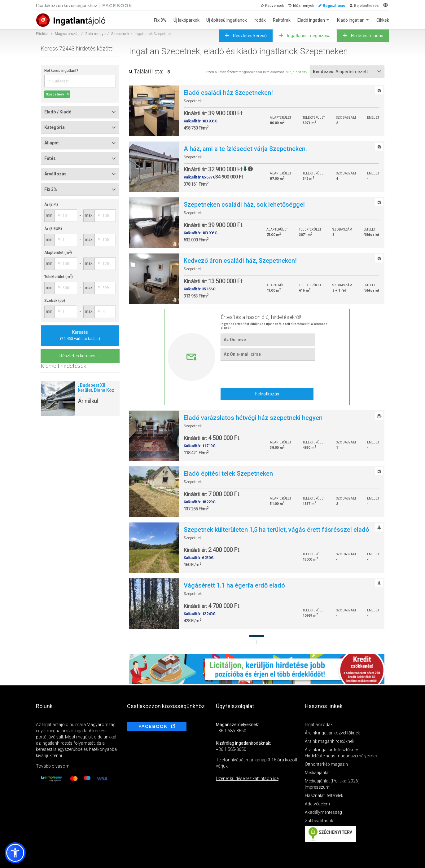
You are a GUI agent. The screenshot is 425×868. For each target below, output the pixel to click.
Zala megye (95, 34)
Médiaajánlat (317, 773)
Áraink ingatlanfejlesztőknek (332, 750)
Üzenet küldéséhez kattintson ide (247, 778)
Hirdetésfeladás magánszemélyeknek (341, 756)
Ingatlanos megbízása (308, 36)
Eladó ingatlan (311, 20)
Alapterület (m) (58, 253)
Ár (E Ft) (51, 205)
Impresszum (317, 787)
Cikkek (383, 20)
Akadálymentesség (323, 812)
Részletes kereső (249, 36)
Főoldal (42, 34)
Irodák (260, 20)
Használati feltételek (324, 795)
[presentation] (267, 374)
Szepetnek (120, 34)
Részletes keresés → (80, 356)
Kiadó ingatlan (351, 20)
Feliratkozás (267, 394)
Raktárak (282, 20)
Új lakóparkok (186, 20)
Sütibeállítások (319, 821)
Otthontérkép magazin (326, 764)
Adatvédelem (317, 804)
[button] (15, 853)
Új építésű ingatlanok (227, 20)
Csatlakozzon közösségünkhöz (67, 6)
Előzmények (304, 6)
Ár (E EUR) (53, 229)
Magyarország (67, 34)
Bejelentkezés (366, 6)
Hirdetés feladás (367, 36)
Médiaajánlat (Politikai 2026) (332, 781)
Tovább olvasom (53, 766)
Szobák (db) (55, 301)
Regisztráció (334, 6)
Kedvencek (275, 6)
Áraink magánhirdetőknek (330, 741)
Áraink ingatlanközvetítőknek (332, 733)
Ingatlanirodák (319, 725)
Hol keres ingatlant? (61, 71)
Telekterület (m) (59, 277)
